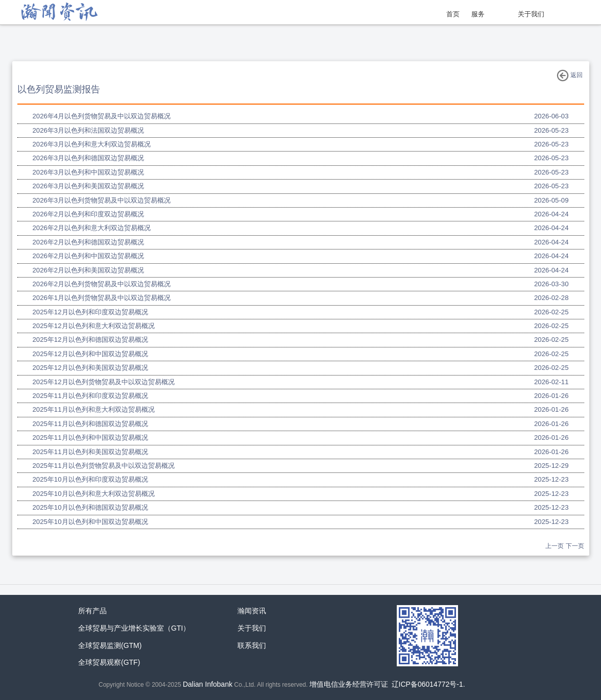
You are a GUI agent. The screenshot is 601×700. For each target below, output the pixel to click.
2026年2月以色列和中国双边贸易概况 (89, 256)
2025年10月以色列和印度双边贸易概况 (90, 479)
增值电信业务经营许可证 (349, 684)
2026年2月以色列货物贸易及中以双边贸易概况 (102, 284)
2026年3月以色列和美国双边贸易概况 (89, 186)
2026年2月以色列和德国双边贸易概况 (89, 242)
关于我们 (531, 14)
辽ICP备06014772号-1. (428, 684)
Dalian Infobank (208, 684)
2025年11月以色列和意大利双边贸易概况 (94, 409)
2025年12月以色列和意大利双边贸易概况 (94, 326)
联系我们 (252, 645)
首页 (453, 14)
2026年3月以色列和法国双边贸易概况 (89, 130)
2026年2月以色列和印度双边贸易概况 (89, 214)
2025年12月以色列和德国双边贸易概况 (90, 340)
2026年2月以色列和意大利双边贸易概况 (92, 228)
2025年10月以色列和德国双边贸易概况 (90, 507)
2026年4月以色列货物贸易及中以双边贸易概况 (102, 116)
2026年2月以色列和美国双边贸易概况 (89, 270)
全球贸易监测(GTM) (110, 645)
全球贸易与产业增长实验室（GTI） (134, 628)
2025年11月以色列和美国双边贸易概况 (90, 452)
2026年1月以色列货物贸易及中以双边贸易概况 (102, 298)
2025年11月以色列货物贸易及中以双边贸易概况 (104, 466)
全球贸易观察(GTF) (109, 662)
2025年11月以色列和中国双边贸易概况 (90, 437)
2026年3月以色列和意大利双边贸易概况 (92, 144)
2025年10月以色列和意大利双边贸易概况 (94, 494)
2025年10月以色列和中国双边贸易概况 (90, 522)
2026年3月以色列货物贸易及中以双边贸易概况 (102, 200)
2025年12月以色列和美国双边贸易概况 (90, 368)
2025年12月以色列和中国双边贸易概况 (90, 354)
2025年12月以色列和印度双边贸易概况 (90, 312)
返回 (570, 76)
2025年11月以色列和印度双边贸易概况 (90, 396)
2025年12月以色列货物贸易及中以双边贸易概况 (104, 382)
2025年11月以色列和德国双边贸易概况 (90, 424)
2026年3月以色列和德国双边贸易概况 (89, 158)
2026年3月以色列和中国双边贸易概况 (89, 172)
